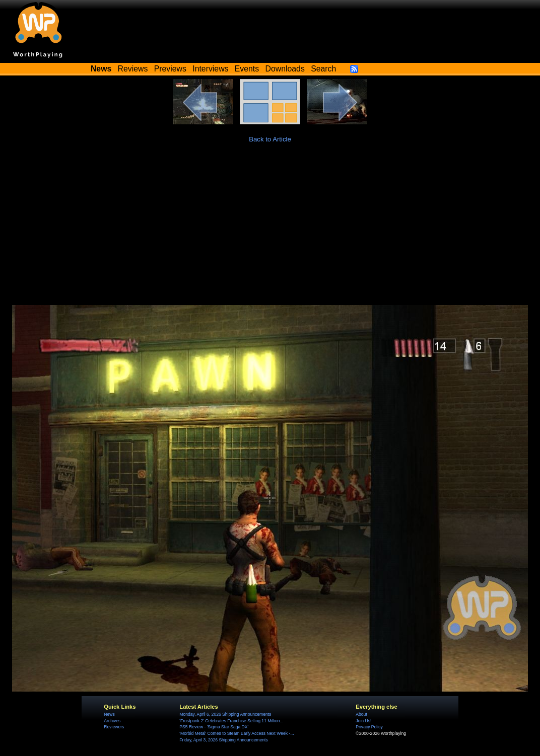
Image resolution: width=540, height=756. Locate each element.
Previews (170, 69)
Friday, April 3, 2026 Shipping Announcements (223, 740)
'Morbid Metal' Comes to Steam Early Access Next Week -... (237, 733)
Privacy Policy (369, 727)
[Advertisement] (270, 230)
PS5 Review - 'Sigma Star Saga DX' (214, 727)
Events (247, 69)
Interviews (210, 69)
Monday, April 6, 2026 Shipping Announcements (225, 714)
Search (323, 69)
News (109, 714)
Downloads (285, 69)
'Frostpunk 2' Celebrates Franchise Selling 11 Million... (231, 721)
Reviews (133, 69)
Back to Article (270, 139)
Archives (112, 721)
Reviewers (114, 727)
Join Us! (363, 721)
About (361, 714)
